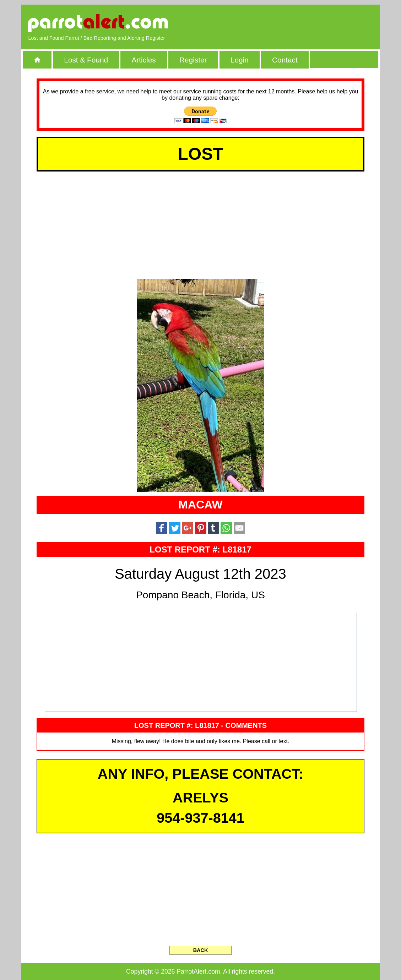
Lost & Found (86, 60)
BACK (201, 950)
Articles (143, 60)
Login (240, 60)
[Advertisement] (291, 23)
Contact (285, 60)
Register (193, 60)
